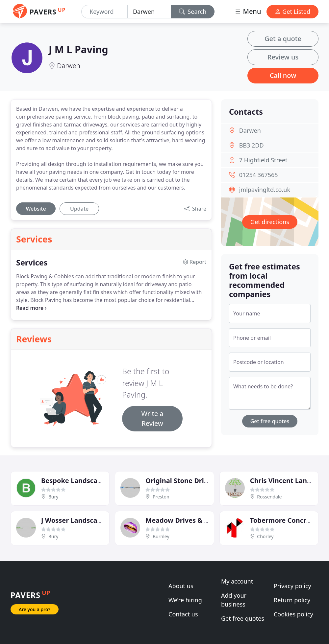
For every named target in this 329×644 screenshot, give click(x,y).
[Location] (149, 12)
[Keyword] (104, 12)
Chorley (265, 536)
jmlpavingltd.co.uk (265, 190)
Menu (248, 11)
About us (181, 586)
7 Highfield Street (263, 160)
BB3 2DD (252, 145)
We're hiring (185, 600)
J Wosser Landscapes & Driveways (96, 520)
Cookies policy (293, 614)
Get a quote (283, 39)
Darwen (68, 66)
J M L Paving (78, 49)
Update (79, 209)
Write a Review (152, 418)
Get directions (270, 222)
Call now (283, 75)
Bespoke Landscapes (75, 481)
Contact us (183, 614)
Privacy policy (292, 586)
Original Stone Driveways (187, 481)
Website (36, 209)
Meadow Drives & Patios (185, 520)
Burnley (161, 536)
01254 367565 (259, 175)
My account (237, 581)
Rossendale (269, 497)
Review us (283, 57)
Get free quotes (270, 421)
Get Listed (292, 11)
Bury (53, 497)
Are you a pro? (35, 609)
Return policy (292, 600)
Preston (161, 497)
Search (193, 11)
